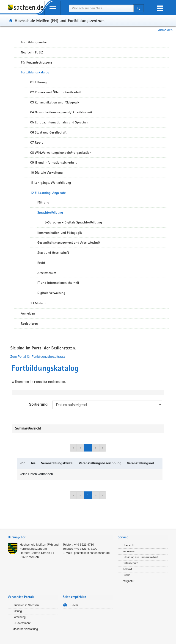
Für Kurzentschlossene (37, 62)
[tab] (60, 538)
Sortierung (38, 404)
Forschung (19, 617)
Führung (43, 202)
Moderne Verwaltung (25, 629)
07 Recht (36, 142)
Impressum (129, 551)
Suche (126, 575)
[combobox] (101, 8)
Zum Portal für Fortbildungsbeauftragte (38, 357)
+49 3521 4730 (84, 545)
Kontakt (127, 569)
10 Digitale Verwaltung (47, 173)
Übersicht (128, 545)
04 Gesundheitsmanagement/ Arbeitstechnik (61, 112)
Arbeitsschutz (47, 273)
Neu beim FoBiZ (32, 52)
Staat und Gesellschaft (53, 253)
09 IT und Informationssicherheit (53, 162)
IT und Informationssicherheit (58, 283)
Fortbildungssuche (34, 42)
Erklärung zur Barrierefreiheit (140, 557)
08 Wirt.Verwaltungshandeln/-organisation (61, 153)
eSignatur (128, 581)
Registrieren (29, 323)
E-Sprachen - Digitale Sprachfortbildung (73, 222)
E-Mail (74, 605)
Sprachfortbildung (50, 212)
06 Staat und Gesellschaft (48, 132)
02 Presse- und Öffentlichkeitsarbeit (56, 92)
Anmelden (165, 30)
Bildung (17, 611)
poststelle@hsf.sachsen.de (92, 553)
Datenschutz (130, 563)
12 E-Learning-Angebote (48, 193)
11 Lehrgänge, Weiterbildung (51, 183)
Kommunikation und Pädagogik (60, 233)
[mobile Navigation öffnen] (53, 8)
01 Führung (38, 82)
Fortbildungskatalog (35, 72)
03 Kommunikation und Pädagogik (55, 102)
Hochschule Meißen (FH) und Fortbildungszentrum (60, 20)
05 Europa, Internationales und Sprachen (59, 122)
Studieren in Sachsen (26, 605)
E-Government (22, 623)
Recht (41, 263)
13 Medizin (38, 303)
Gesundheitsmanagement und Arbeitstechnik (69, 243)
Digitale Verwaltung (51, 293)
